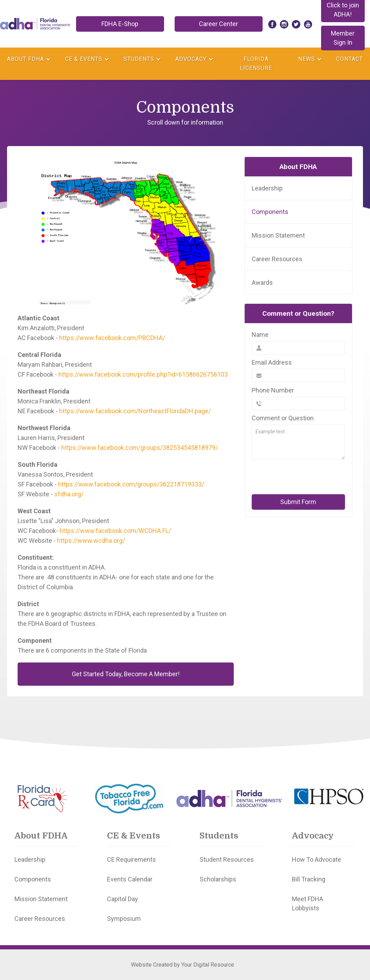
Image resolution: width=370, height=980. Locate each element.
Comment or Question (283, 418)
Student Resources (227, 859)
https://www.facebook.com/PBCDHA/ (112, 338)
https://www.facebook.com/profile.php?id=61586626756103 (143, 374)
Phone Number (273, 390)
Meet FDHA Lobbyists (308, 903)
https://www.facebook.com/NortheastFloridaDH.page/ (135, 411)
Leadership (267, 188)
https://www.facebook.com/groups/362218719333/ (131, 484)
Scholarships (218, 879)
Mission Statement (278, 235)
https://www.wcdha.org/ (91, 541)
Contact (350, 59)
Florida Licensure (256, 64)
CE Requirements (131, 859)
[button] (29, 59)
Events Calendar (130, 879)
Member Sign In (343, 38)
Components (270, 212)
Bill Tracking (309, 879)
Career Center (218, 24)
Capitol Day (123, 899)
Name (260, 335)
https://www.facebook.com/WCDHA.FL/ (115, 531)
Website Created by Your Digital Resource (183, 965)
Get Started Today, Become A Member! (126, 674)
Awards (262, 282)
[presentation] (300, 477)
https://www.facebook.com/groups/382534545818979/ (140, 448)
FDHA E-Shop (120, 24)
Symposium (124, 919)
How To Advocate (316, 859)
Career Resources (277, 259)
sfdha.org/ (69, 494)
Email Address (272, 362)
